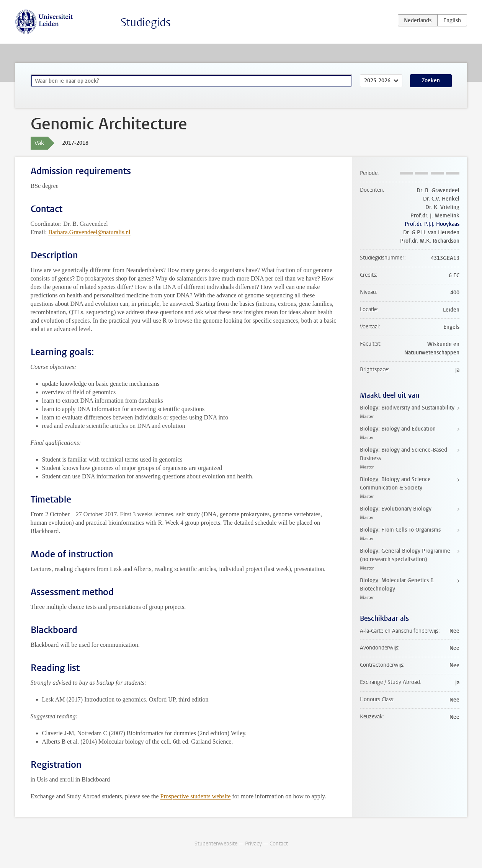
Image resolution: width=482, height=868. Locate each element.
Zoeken (431, 81)
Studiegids (146, 22)
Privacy (253, 844)
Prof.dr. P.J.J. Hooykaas (432, 224)
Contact (279, 844)
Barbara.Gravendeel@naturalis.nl (89, 232)
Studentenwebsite (216, 844)
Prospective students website (196, 796)
